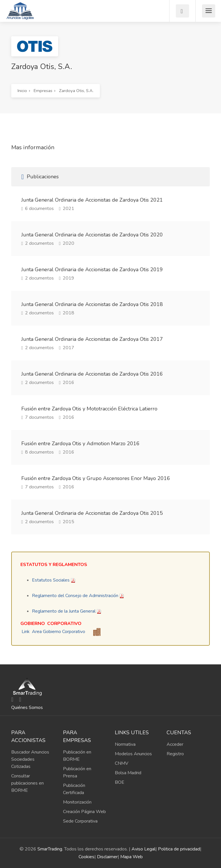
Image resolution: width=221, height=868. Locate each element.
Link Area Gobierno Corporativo (53, 632)
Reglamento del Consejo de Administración (75, 596)
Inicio (22, 91)
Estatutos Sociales (51, 580)
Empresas (43, 91)
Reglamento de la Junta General (64, 611)
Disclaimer (107, 857)
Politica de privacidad (179, 849)
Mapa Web (132, 857)
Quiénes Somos (27, 708)
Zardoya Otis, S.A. (76, 91)
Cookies (86, 857)
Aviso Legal (143, 849)
